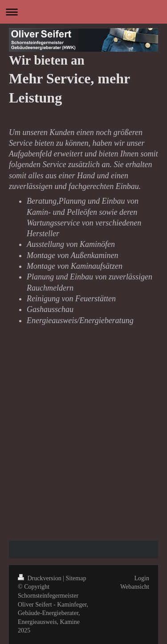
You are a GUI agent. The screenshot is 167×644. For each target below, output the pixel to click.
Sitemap (76, 578)
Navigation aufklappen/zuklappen (83, 12)
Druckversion (40, 578)
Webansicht (135, 587)
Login (142, 578)
